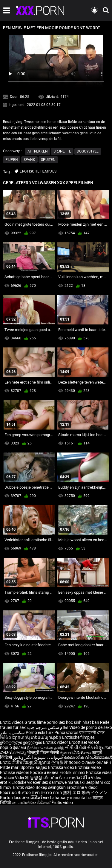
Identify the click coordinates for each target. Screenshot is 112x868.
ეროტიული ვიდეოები (22, 742)
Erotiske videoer (15, 772)
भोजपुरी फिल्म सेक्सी (43, 752)
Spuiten (48, 160)
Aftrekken (38, 151)
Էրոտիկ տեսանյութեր (37, 737)
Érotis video (62, 803)
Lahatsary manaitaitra (71, 798)
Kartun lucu (11, 798)
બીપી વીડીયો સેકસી (82, 747)
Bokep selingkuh (51, 787)
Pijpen (12, 160)
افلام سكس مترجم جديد (47, 727)
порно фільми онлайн (90, 762)
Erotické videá (99, 772)
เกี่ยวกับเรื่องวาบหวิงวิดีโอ (67, 778)
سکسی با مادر (12, 732)
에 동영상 (34, 778)
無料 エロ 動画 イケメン (85, 792)
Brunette (62, 151)
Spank (29, 160)
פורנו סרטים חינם (47, 792)
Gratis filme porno (41, 722)
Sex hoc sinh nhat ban (79, 722)
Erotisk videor (56, 742)
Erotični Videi (12, 778)
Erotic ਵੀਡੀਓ (12, 762)
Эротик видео (34, 767)
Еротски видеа (45, 772)
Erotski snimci (73, 772)
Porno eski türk (40, 732)
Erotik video (24, 787)
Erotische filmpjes (78, 737)
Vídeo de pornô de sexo (91, 727)
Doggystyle (88, 151)
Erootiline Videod (82, 787)
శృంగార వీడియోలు (76, 752)
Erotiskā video (62, 767)
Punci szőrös (66, 732)
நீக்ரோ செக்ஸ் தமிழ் (46, 747)
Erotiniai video (88, 767)
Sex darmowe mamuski (63, 782)
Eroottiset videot (84, 742)
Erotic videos (12, 722)
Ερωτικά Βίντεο (16, 792)
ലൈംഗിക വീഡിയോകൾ (88, 757)
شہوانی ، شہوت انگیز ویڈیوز (38, 757)
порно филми (13, 747)
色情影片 (60, 762)
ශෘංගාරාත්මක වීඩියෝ (32, 803)
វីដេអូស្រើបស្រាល (37, 762)
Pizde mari (10, 767)
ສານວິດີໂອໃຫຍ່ (36, 798)
